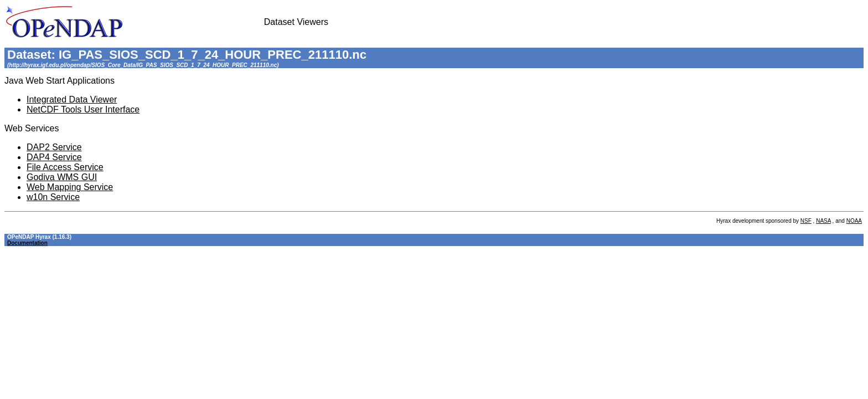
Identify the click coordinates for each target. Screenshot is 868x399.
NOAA (854, 221)
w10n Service (53, 197)
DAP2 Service (54, 147)
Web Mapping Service (70, 187)
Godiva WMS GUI (62, 177)
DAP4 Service (54, 157)
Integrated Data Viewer (72, 99)
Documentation (27, 243)
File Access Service (65, 167)
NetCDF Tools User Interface (83, 109)
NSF (806, 221)
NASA (823, 221)
